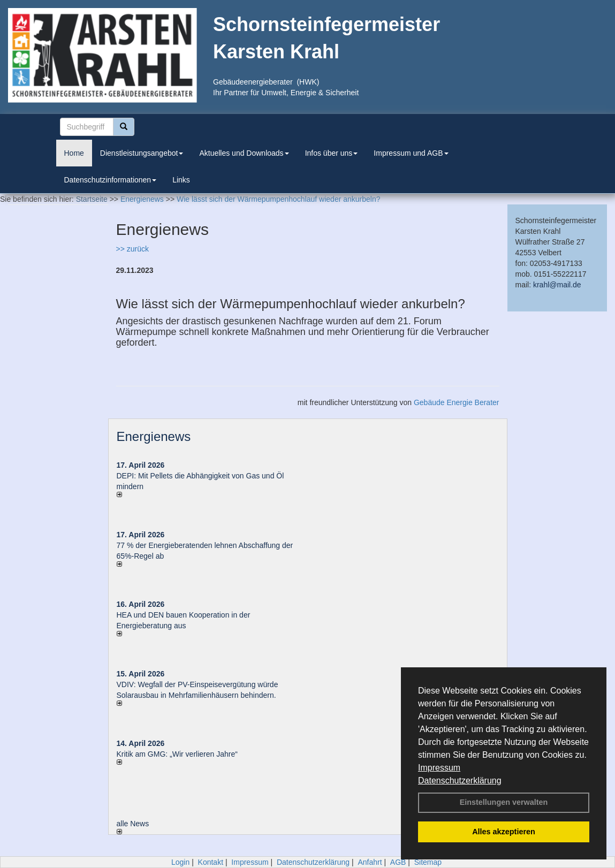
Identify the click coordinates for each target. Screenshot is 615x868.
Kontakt (211, 862)
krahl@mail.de (557, 285)
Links (181, 180)
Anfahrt (370, 862)
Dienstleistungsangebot (142, 153)
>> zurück (132, 249)
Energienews (154, 436)
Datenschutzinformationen (111, 180)
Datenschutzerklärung (460, 781)
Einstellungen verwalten (504, 802)
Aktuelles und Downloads (244, 153)
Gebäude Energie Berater (457, 402)
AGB (398, 862)
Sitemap (428, 862)
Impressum (439, 768)
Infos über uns (332, 153)
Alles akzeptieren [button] (504, 832)
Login (180, 862)
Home (74, 153)
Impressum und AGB (411, 153)
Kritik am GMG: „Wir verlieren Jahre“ (177, 754)
